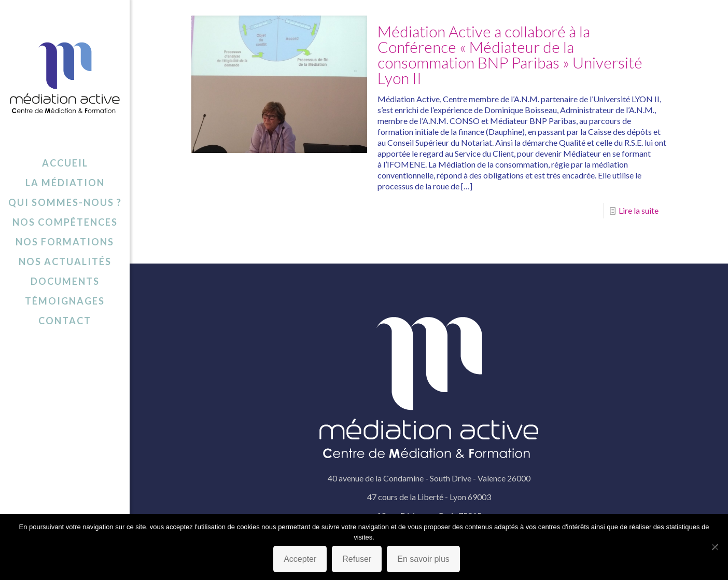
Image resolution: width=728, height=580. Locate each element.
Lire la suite (639, 210)
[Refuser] (715, 547)
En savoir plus (423, 559)
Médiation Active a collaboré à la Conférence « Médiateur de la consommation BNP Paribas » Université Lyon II (510, 54)
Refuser (357, 559)
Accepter (300, 559)
